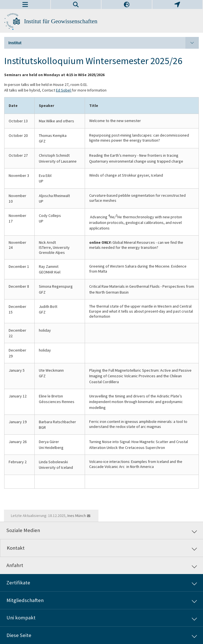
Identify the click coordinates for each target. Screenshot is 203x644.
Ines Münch (77, 516)
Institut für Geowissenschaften (61, 21)
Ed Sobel (64, 90)
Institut (104, 43)
